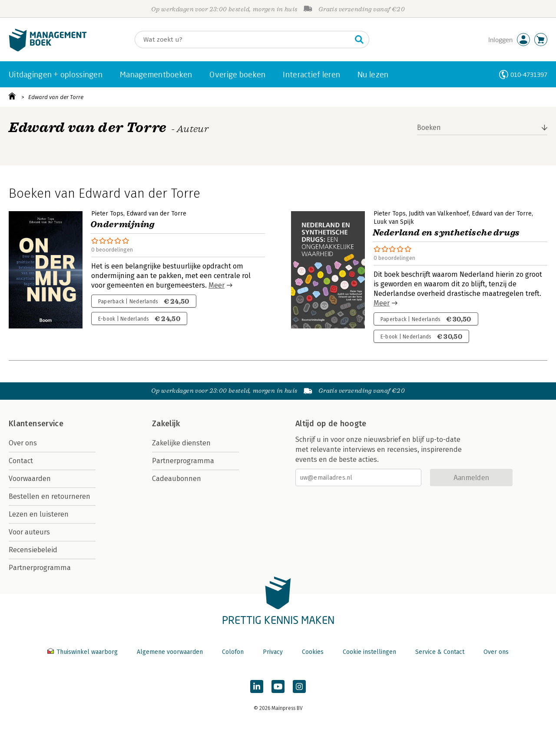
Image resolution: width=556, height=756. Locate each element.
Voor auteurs (29, 532)
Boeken (429, 128)
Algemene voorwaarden (170, 652)
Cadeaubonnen (177, 479)
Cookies (313, 652)
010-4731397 (529, 75)
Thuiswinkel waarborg (83, 652)
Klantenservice (36, 424)
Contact (21, 461)
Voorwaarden (30, 479)
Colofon (233, 652)
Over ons (23, 443)
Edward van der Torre (56, 97)
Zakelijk (166, 424)
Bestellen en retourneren (50, 496)
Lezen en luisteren (39, 514)
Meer (217, 285)
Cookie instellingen (369, 652)
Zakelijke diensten (181, 443)
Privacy (273, 652)
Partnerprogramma (40, 568)
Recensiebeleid (33, 550)
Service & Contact (440, 652)
